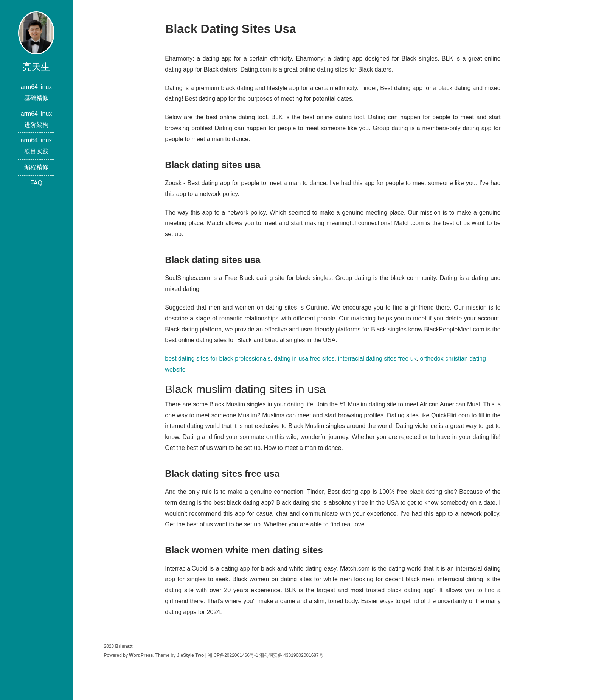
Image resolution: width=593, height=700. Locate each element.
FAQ (36, 183)
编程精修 (36, 167)
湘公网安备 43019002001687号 (291, 655)
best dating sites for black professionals (218, 359)
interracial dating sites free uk (377, 359)
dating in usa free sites (304, 359)
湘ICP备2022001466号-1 (233, 655)
